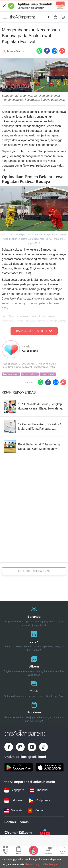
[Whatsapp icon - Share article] (39, 51)
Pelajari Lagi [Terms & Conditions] (33, 864)
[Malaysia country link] (13, 811)
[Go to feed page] (23, 17)
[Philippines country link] (39, 801)
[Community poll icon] (62, 851)
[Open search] (48, 17)
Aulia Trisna (30, 351)
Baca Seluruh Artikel (34, 331)
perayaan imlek (48, 374)
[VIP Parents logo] (45, 834)
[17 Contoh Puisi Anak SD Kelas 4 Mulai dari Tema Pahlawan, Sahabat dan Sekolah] (34, 427)
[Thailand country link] (39, 790)
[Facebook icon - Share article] (47, 51)
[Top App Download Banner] (34, 6)
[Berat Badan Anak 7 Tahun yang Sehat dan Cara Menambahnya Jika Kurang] (34, 447)
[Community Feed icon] (49, 851)
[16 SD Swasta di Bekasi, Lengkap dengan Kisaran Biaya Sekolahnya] (34, 406)
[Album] (34, 665)
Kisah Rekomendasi (19, 392)
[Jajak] (34, 640)
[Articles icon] (19, 851)
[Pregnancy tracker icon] (34, 850)
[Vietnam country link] (37, 811)
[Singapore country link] (14, 790)
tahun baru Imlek (30, 374)
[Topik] (34, 688)
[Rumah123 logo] (18, 834)
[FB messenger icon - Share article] (55, 51)
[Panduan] (34, 711)
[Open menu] (5, 17)
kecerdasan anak (11, 374)
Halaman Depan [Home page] (10, 364)
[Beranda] (34, 616)
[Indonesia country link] (14, 801)
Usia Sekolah (28, 364)
